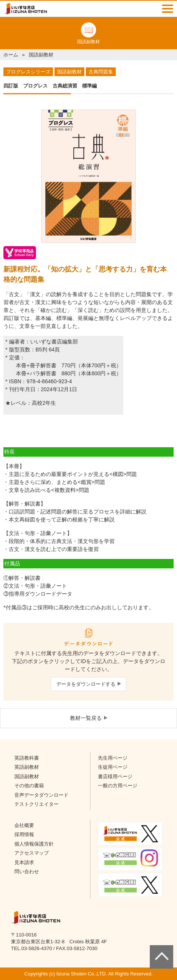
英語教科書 (27, 758)
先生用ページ (113, 758)
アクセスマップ (32, 853)
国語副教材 (27, 776)
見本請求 (24, 862)
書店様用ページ (115, 776)
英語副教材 (27, 767)
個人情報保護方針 (34, 844)
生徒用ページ (113, 767)
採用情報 (24, 834)
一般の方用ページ (118, 786)
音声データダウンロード (41, 795)
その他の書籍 (29, 786)
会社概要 (24, 825)
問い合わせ (27, 872)
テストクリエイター (36, 804)
